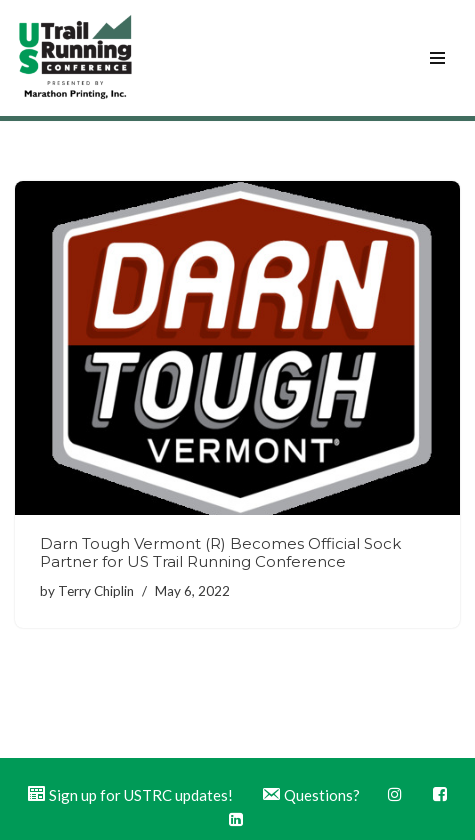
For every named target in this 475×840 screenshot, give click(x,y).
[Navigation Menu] (437, 58)
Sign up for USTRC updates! (129, 794)
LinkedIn (236, 819)
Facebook (440, 794)
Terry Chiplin (96, 591)
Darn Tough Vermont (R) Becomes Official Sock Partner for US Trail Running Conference (220, 552)
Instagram (395, 794)
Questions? (310, 794)
